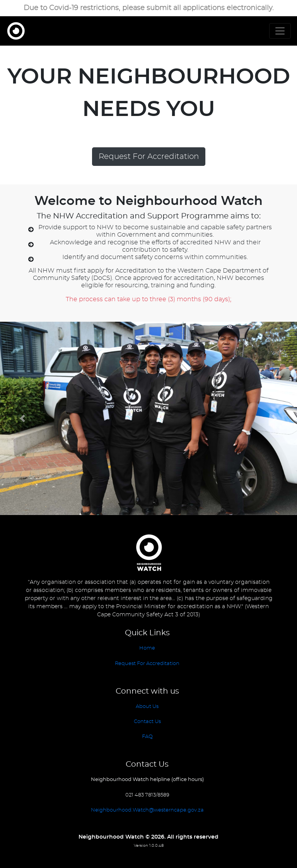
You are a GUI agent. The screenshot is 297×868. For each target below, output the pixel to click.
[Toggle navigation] (280, 31)
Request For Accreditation (149, 157)
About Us (147, 707)
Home (147, 648)
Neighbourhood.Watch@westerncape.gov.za (147, 810)
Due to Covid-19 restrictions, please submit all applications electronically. (149, 8)
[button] (22, 418)
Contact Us (147, 722)
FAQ (147, 737)
